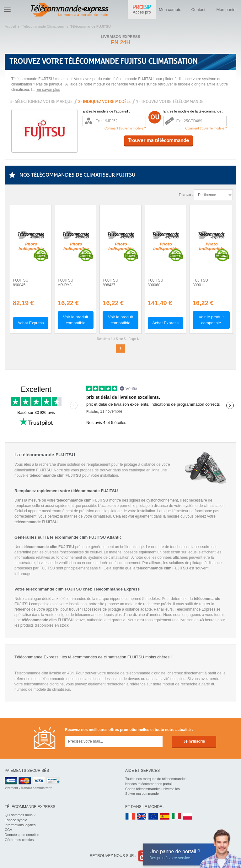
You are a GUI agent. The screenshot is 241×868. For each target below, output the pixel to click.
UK (142, 817)
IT (176, 817)
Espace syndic (16, 820)
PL (188, 817)
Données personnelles (22, 835)
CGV (8, 830)
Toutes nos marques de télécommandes (156, 779)
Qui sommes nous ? (20, 815)
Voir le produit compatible (76, 320)
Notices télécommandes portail (149, 784)
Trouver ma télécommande (158, 140)
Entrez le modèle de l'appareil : (106, 111)
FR (130, 817)
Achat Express (31, 323)
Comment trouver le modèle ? (125, 128)
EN (153, 817)
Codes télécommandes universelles (153, 789)
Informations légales (20, 825)
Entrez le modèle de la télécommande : (193, 111)
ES (165, 817)
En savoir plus (48, 90)
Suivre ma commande (142, 794)
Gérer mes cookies (19, 840)
